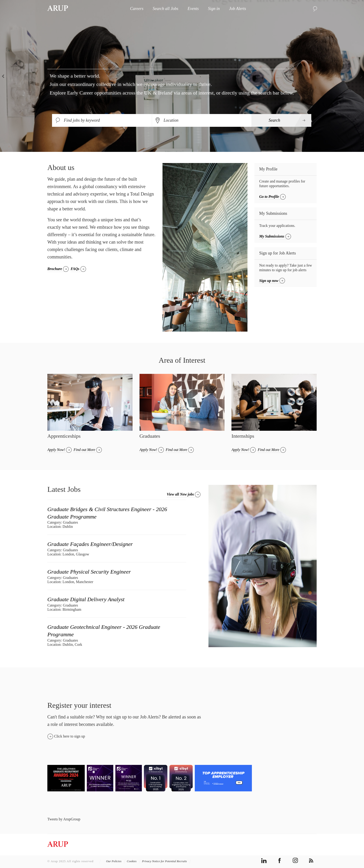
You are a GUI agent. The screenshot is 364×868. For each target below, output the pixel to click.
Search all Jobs (166, 9)
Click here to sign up (70, 736)
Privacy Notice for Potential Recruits (166, 861)
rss (311, 860)
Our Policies (116, 861)
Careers (137, 9)
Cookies (134, 861)
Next (359, 76)
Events (193, 9)
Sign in (214, 9)
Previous (5, 76)
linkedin (264, 860)
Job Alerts (237, 9)
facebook (280, 860)
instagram (295, 860)
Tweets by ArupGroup (64, 819)
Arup (58, 9)
